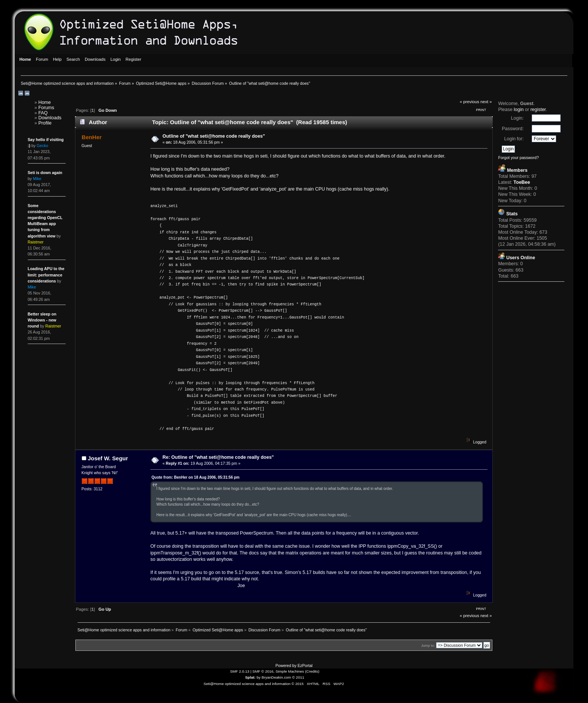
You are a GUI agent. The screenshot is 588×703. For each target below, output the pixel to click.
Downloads (50, 118)
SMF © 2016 (263, 671)
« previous (469, 102)
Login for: (514, 139)
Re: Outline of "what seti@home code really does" (218, 457)
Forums (46, 108)
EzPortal (305, 665)
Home (44, 102)
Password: (513, 129)
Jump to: (428, 645)
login (519, 110)
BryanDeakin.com (277, 677)
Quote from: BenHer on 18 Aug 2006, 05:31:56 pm (196, 477)
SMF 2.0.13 (240, 671)
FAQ (43, 113)
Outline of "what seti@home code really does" (214, 136)
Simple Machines (290, 671)
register (538, 110)
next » (486, 102)
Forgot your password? (518, 158)
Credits (312, 671)
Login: (517, 118)
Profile (45, 123)
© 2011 (298, 677)
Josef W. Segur (108, 458)
